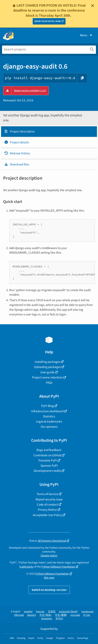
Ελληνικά (19, 615)
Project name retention (47, 377)
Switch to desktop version (49, 590)
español (28, 612)
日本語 (52, 612)
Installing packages (47, 362)
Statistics (49, 416)
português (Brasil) (68, 612)
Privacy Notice (47, 510)
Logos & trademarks (49, 422)
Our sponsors (49, 427)
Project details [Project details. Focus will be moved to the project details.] (17, 142)
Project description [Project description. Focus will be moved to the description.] (19, 131)
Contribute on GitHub (47, 455)
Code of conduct (47, 505)
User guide (47, 372)
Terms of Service (47, 494)
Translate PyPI (47, 460)
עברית (87, 615)
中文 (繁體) (61, 615)
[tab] (49, 132)
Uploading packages (47, 367)
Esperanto (47, 619)
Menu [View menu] (86, 35)
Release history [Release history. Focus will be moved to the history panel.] (17, 153)
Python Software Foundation (58, 567)
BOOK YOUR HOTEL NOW (48, 21)
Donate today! (49, 556)
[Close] (93, 6)
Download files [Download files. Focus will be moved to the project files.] (17, 164)
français (40, 612)
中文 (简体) (45, 615)
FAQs (49, 383)
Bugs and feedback (49, 450)
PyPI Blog (47, 406)
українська (87, 612)
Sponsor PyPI (49, 466)
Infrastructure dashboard (47, 411)
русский (75, 615)
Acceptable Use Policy (47, 515)
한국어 (59, 619)
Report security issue (49, 499)
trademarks (26, 567)
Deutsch (32, 615)
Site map (49, 578)
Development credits (47, 471)
